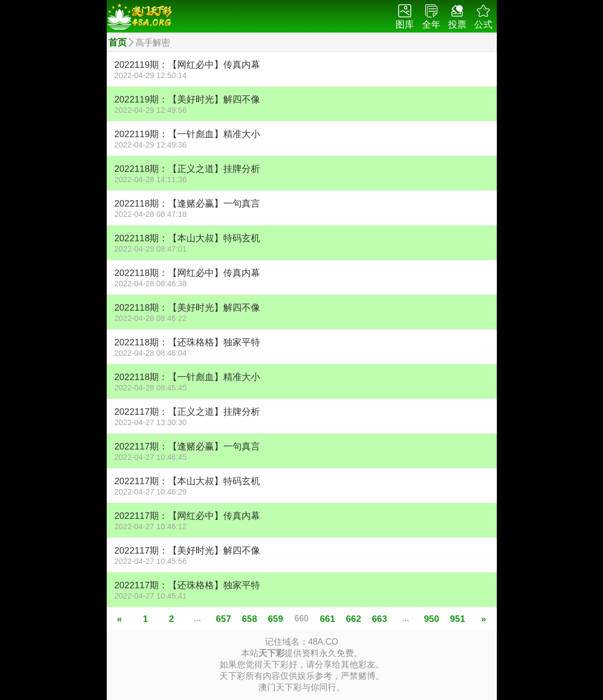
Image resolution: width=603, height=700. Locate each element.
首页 (118, 43)
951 (458, 619)
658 (250, 619)
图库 (405, 17)
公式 (483, 17)
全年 (431, 17)
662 (354, 619)
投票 (457, 17)
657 (224, 619)
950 (432, 619)
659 (276, 619)
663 (380, 619)
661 (328, 619)
